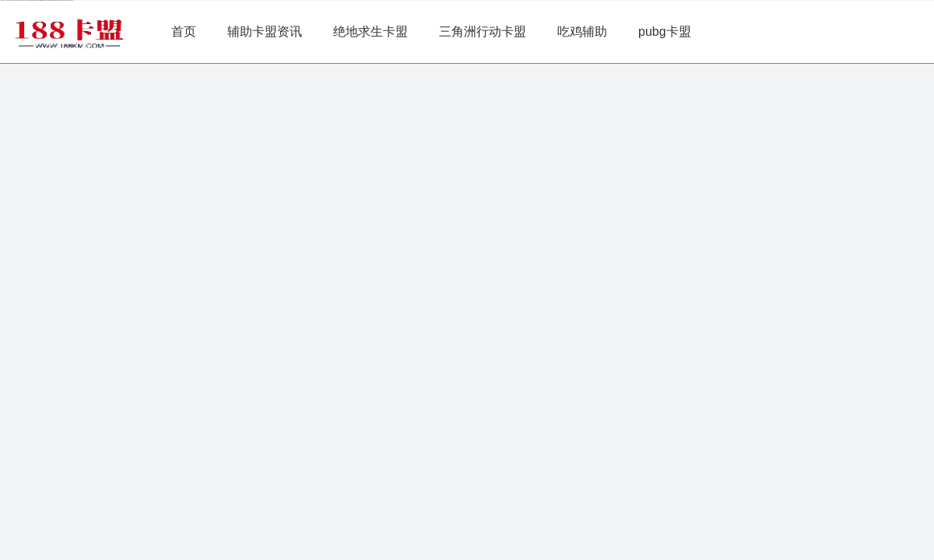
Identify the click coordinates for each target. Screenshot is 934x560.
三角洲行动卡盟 (483, 31)
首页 (184, 31)
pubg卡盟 (665, 31)
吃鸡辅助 (582, 31)
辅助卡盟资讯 (265, 31)
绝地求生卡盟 (370, 31)
